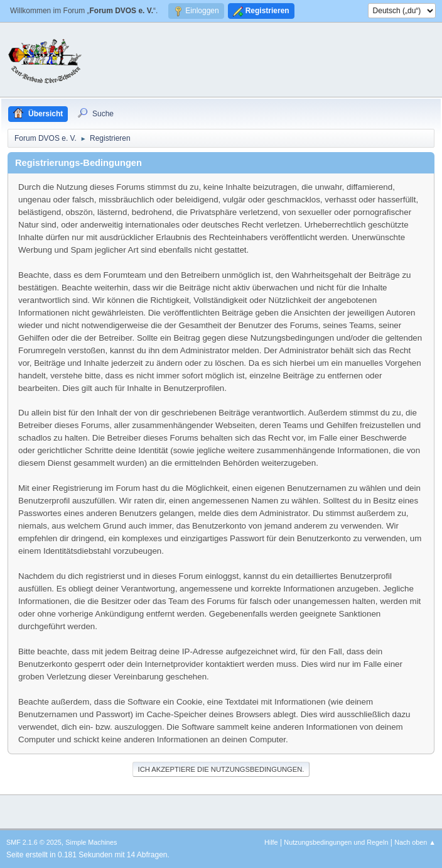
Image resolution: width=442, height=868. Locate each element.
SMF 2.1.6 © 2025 (34, 842)
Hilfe (271, 842)
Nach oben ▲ (415, 842)
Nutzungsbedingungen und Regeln (336, 842)
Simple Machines (91, 842)
